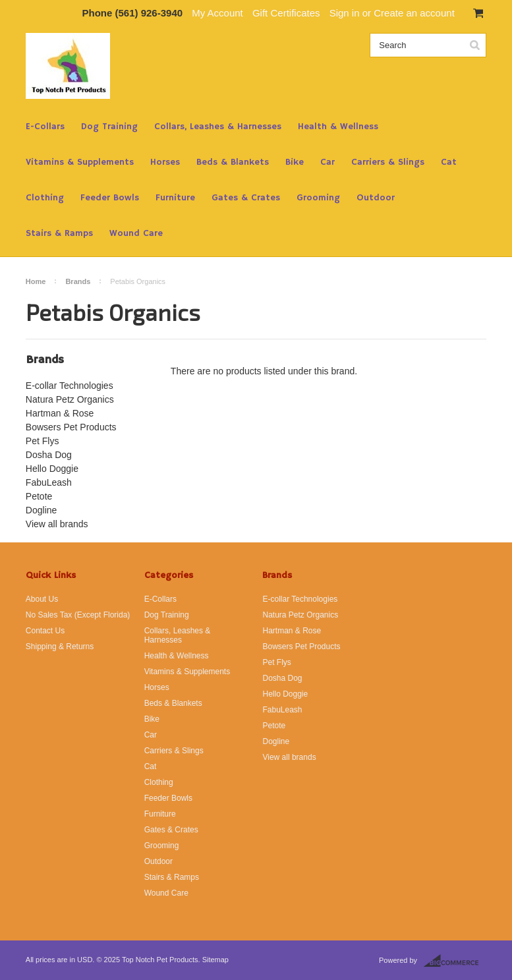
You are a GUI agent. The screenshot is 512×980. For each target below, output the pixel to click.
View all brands (57, 524)
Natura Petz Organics (70, 399)
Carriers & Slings (388, 162)
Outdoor (376, 198)
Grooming (318, 198)
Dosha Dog (49, 455)
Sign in (345, 13)
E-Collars (45, 127)
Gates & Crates (246, 198)
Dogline (41, 510)
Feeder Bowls (110, 198)
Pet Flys (43, 441)
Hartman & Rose (60, 413)
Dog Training (109, 127)
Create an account (414, 13)
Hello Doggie (52, 469)
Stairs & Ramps (59, 233)
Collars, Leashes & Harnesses (218, 127)
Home (36, 281)
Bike (295, 162)
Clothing (45, 198)
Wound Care (136, 233)
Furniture (175, 198)
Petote (39, 496)
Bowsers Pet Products (71, 427)
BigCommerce (455, 961)
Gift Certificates (286, 13)
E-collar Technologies (70, 386)
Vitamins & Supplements (80, 162)
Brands (78, 281)
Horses (165, 162)
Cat (449, 162)
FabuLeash (49, 482)
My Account (217, 13)
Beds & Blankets (233, 162)
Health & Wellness (338, 127)
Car (327, 162)
